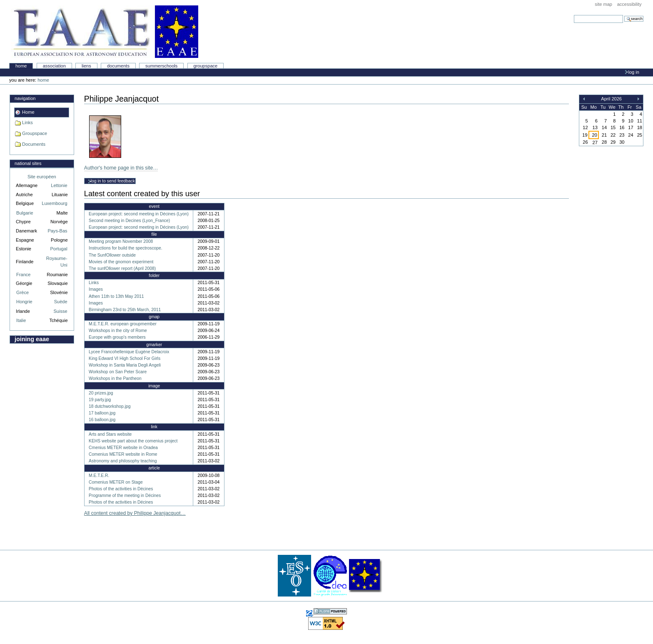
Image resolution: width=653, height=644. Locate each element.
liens (86, 66)
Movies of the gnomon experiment (121, 262)
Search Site (574, 15)
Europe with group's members (117, 337)
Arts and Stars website (110, 434)
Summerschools (161, 66)
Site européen (42, 177)
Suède (61, 302)
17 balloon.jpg (102, 413)
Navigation (25, 98)
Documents (118, 66)
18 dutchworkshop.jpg (110, 406)
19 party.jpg (100, 400)
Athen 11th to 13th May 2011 (116, 296)
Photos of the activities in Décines (121, 489)
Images (96, 289)
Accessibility (629, 4)
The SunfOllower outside (112, 255)
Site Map (603, 4)
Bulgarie (25, 213)
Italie (21, 320)
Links (27, 122)
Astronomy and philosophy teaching (123, 461)
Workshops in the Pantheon (115, 378)
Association (54, 66)
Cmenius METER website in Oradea (123, 448)
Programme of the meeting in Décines (125, 495)
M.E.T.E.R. (99, 476)
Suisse (60, 311)
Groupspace (206, 66)
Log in (634, 72)
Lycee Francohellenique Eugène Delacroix (129, 352)
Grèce (22, 292)
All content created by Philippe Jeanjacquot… (135, 513)
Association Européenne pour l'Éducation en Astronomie (105, 32)
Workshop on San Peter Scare (118, 372)
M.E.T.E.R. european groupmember (123, 324)
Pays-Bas (57, 231)
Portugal (59, 249)
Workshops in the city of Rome (118, 331)
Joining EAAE (32, 339)
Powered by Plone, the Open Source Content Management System (330, 611)
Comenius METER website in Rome (123, 454)
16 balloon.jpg (102, 420)
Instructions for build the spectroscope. (126, 248)
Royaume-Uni (57, 262)
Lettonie (59, 185)
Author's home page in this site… (121, 168)
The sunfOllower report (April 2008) (122, 268)
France (23, 275)
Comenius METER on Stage (116, 482)
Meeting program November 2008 (121, 241)
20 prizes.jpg (101, 393)
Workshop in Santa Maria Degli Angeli (125, 365)
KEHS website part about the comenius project (133, 441)
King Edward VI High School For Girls (125, 358)
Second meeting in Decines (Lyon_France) (129, 221)
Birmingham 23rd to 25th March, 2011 (125, 310)
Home (21, 66)
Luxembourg (54, 203)
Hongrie (24, 302)
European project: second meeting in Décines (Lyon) (139, 214)
